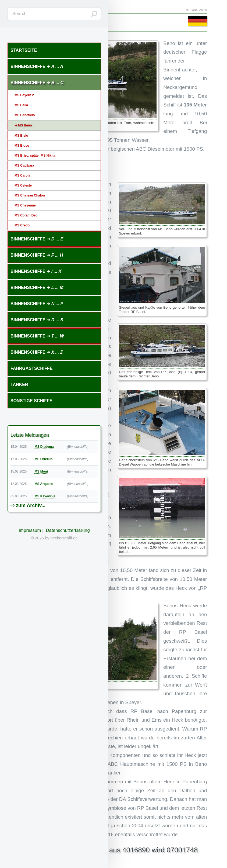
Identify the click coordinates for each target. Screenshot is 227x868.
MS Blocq (22, 146)
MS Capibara (24, 166)
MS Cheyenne (25, 205)
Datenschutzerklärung (68, 530)
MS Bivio (21, 136)
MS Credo (22, 225)
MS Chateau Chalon (30, 195)
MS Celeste (23, 185)
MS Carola (22, 175)
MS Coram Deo (26, 215)
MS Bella (21, 105)
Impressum (30, 530)
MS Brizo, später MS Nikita (35, 156)
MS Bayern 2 (24, 95)
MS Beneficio (25, 115)
